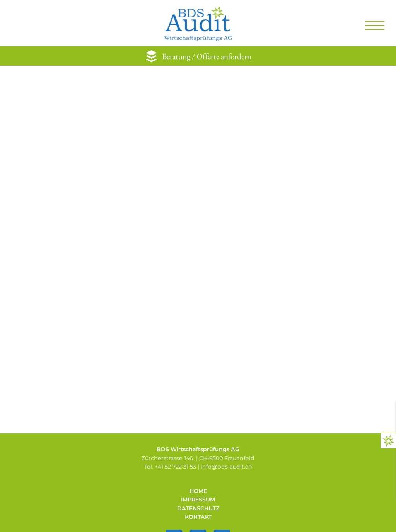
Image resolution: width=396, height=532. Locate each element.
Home (198, 491)
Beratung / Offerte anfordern (207, 56)
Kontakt (198, 517)
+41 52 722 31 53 (175, 467)
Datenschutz (198, 508)
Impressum (198, 500)
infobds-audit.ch (226, 467)
